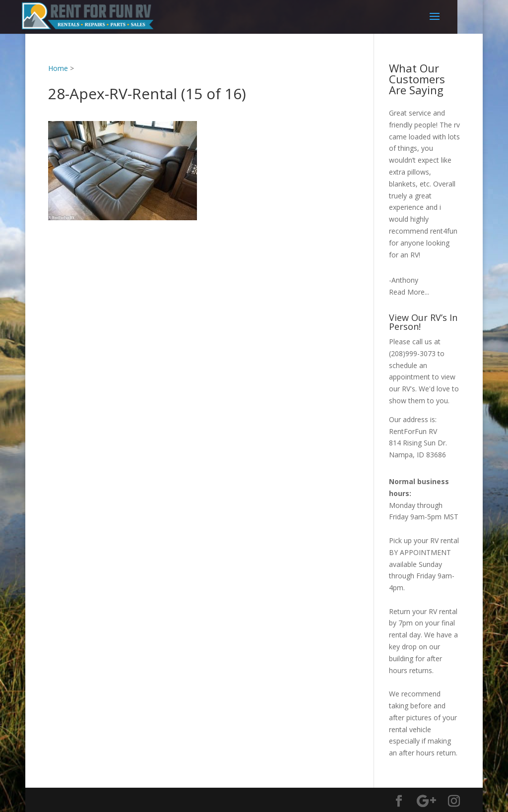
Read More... (409, 292)
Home (58, 68)
